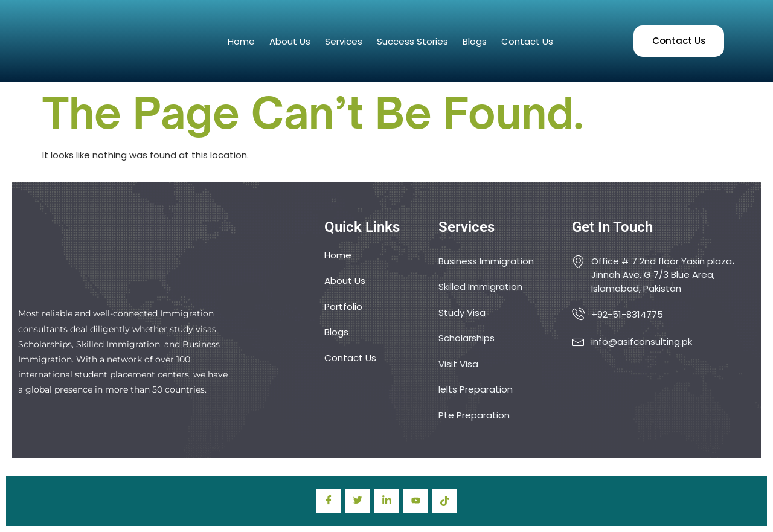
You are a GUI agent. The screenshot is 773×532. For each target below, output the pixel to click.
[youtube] (415, 501)
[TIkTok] (444, 501)
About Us (290, 41)
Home (241, 41)
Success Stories (412, 41)
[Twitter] (358, 501)
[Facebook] (329, 501)
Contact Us (527, 41)
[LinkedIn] (386, 501)
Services (344, 41)
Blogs (475, 41)
